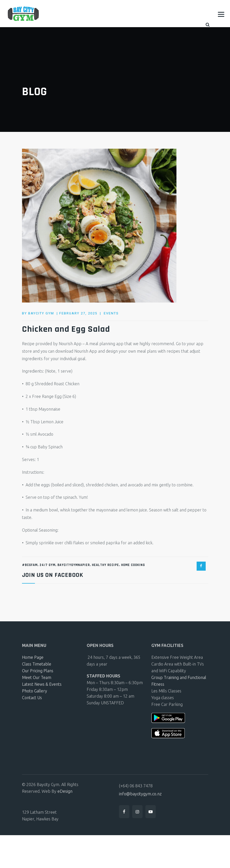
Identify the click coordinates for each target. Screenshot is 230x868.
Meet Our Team (37, 677)
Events (111, 313)
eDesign (65, 791)
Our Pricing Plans (38, 671)
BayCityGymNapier (74, 565)
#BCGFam (30, 565)
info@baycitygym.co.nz (140, 794)
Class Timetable (37, 664)
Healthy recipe (105, 565)
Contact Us (32, 698)
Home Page (33, 657)
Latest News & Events (42, 684)
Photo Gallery (35, 691)
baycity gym (41, 313)
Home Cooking (133, 565)
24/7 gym (47, 565)
